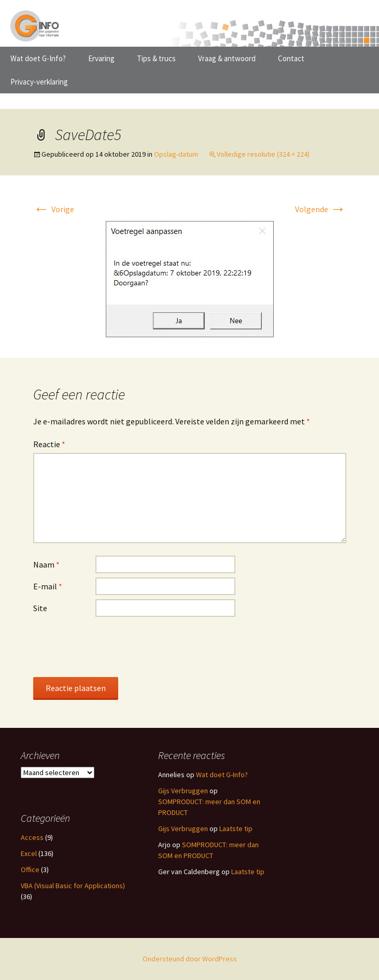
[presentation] (112, 646)
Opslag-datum (176, 154)
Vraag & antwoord (227, 58)
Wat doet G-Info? (38, 58)
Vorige (54, 209)
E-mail (48, 586)
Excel (29, 853)
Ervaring (101, 58)
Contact (291, 58)
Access (32, 837)
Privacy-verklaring (39, 82)
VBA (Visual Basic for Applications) (73, 886)
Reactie (49, 444)
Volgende (321, 209)
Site (40, 608)
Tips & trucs (156, 58)
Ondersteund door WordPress (190, 959)
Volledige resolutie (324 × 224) (263, 154)
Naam (46, 564)
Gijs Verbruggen (183, 791)
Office (30, 869)
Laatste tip (236, 829)
